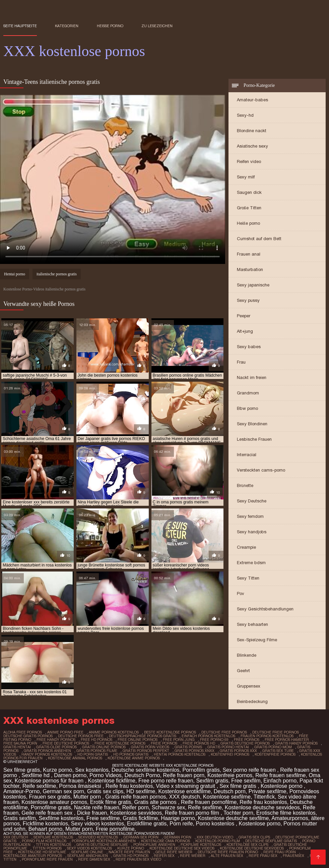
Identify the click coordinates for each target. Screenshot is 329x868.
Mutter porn (88, 797)
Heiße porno (110, 26)
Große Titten (249, 208)
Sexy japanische (253, 285)
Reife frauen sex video (138, 859)
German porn (178, 837)
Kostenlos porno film (218, 841)
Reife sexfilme (39, 786)
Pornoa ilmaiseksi (81, 786)
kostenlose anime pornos (134, 758)
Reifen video (249, 161)
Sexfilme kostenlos (61, 818)
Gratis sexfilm (20, 818)
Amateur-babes (252, 100)
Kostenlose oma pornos (166, 841)
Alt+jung (245, 331)
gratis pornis (188, 747)
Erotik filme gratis (111, 802)
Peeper (244, 316)
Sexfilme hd (36, 775)
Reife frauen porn (184, 775)
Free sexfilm (246, 781)
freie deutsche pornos (66, 743)
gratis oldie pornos (56, 747)
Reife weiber (193, 856)
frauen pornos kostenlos (267, 736)
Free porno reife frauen (166, 781)
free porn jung (179, 740)
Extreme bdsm (251, 563)
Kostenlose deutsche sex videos (182, 848)
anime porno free (65, 732)
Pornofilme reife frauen (47, 859)
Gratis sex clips (105, 791)
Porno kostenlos (216, 824)
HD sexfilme (141, 791)
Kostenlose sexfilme (227, 797)
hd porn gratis (93, 754)
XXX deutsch (184, 797)
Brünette (245, 485)
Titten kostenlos (53, 845)
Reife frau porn (280, 852)
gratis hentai (17, 747)
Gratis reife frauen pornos (136, 797)
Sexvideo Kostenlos (98, 837)
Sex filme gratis (22, 770)
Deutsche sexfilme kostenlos (146, 770)
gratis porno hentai (228, 747)
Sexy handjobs (252, 532)
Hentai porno (15, 274)
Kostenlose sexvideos (136, 813)
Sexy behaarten (252, 624)
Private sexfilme (268, 791)
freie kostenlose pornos (120, 743)
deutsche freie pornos (276, 732)
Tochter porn (238, 813)
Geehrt (243, 671)
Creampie (246, 547)
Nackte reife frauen (97, 807)
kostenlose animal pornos (75, 758)
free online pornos (138, 740)
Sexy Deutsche (252, 501)
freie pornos (164, 743)
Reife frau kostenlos (129, 786)
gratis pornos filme (97, 751)
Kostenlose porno (282, 786)
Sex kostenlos (92, 770)
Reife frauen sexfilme (280, 775)
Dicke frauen (92, 813)
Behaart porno (45, 829)
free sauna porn (20, 743)
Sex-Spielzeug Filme (257, 640)
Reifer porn (136, 807)
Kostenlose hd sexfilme (42, 852)
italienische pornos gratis (57, 274)
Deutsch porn (230, 791)
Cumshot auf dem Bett (259, 239)
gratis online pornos (104, 747)
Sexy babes (249, 347)
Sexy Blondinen (252, 424)
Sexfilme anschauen (88, 856)
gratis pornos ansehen (47, 751)
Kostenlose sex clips (247, 845)
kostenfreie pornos (275, 754)
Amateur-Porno (22, 791)
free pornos (247, 740)
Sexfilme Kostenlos (53, 837)
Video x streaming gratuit (186, 786)
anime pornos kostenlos (114, 732)
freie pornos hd (199, 743)
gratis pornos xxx (238, 751)
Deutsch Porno (142, 775)
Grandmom (248, 393)
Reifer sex (164, 856)
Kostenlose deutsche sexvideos (262, 807)
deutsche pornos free (81, 736)
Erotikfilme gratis (147, 824)
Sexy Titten (248, 578)
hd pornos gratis (131, 754)
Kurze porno (57, 770)
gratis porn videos (150, 747)
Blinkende (247, 655)
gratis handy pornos (296, 743)
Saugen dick (249, 192)
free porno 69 (214, 740)
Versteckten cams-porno (261, 470)
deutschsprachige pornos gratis (143, 736)
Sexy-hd (245, 115)
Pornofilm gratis (201, 770)
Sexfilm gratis (212, 781)
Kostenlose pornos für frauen (50, 781)
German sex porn (63, 791)
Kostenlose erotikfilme (184, 791)
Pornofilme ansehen (154, 845)
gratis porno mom (273, 747)
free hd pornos (96, 740)
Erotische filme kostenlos (286, 813)
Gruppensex (249, 686)
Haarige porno (178, 818)
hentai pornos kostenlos (180, 754)
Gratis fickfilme (141, 818)
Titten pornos (47, 848)
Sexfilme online (87, 852)
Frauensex (293, 856)
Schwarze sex (169, 807)
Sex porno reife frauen (250, 770)
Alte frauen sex (227, 856)
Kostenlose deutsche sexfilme (234, 818)
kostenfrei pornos (230, 754)
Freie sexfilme (103, 818)
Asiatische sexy (252, 146)
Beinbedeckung (252, 701)
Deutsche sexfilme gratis (271, 841)
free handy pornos (56, 740)
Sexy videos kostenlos (97, 824)
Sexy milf (246, 177)
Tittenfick (264, 797)
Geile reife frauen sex (48, 813)
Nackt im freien (252, 377)
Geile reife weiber (174, 852)
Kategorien (67, 26)
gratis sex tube (278, 751)
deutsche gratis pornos (28, 736)
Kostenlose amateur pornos (54, 802)
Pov (241, 593)
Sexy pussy (248, 300)
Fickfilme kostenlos (45, 824)
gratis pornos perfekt (146, 751)
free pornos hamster (287, 740)
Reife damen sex (94, 859)
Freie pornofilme (115, 829)
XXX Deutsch (16, 837)
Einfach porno (280, 781)
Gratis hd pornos (131, 856)
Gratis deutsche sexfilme (102, 845)
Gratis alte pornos (156, 802)
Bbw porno (247, 408)
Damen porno (70, 775)
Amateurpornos (290, 818)
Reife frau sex (263, 856)
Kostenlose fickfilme (112, 781)
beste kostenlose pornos (170, 732)
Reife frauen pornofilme (209, 802)
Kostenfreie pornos (230, 775)
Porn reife (181, 824)
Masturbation (250, 269)
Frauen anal (249, 254)
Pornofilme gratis (51, 807)
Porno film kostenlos (44, 841)
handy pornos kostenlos (47, 754)
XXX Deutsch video (215, 837)
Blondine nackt (252, 131)
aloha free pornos (23, 732)
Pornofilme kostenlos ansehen (104, 841)
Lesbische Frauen (254, 439)
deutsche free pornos (224, 732)
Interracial (247, 455)
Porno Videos (106, 775)
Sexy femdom (250, 516)
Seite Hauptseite (20, 26)
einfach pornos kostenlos (208, 736)
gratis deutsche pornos (245, 743)
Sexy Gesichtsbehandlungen (265, 609)
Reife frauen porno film (193, 813)
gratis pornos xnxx (194, 751)
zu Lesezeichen (157, 26)
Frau (241, 362)
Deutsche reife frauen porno (228, 852)
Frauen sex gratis (50, 797)
